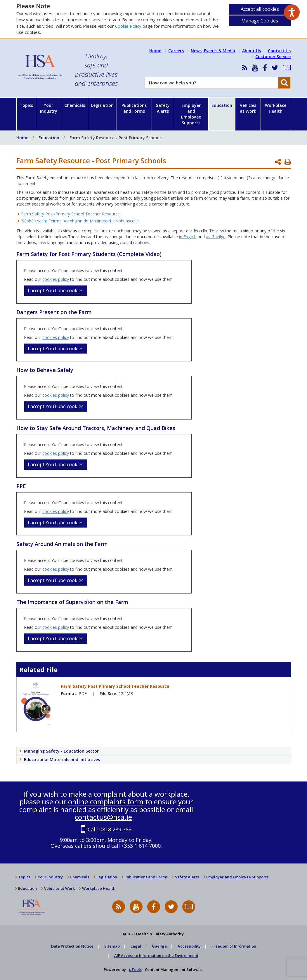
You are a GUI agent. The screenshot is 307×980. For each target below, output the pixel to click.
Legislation (102, 105)
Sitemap (112, 946)
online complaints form (106, 801)
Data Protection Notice (72, 946)
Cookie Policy (128, 26)
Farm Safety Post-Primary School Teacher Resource (70, 214)
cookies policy (56, 279)
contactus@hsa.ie (103, 817)
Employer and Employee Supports (191, 114)
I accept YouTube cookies (56, 290)
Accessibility (189, 946)
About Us (252, 51)
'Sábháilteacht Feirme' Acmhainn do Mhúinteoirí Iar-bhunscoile (80, 221)
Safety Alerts (163, 108)
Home (155, 51)
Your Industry (49, 108)
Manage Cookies (260, 21)
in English (188, 237)
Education (222, 105)
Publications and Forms (134, 108)
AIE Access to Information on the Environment (156, 955)
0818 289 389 (115, 829)
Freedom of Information (234, 946)
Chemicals (75, 105)
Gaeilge (159, 946)
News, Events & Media (213, 51)
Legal (136, 946)
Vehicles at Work (248, 108)
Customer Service (273, 56)
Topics (26, 105)
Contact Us (279, 51)
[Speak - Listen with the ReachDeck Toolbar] (292, 12)
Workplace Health (276, 108)
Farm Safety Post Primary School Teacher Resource (115, 686)
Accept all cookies (260, 9)
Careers (176, 51)
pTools (135, 969)
